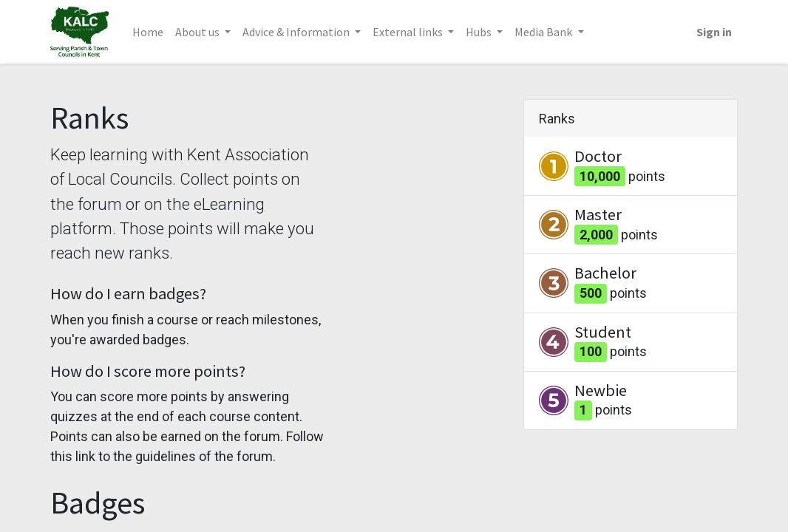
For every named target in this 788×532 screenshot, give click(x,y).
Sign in (714, 32)
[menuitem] (148, 32)
